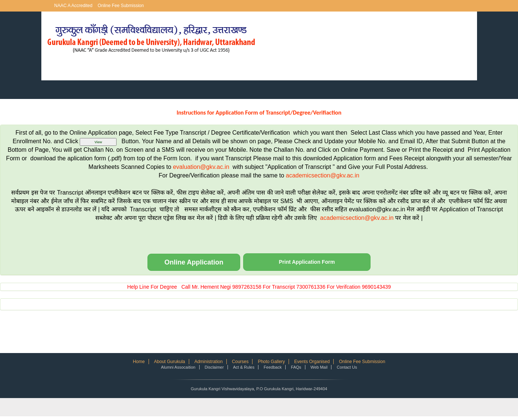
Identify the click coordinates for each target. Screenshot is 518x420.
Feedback (273, 367)
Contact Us (347, 367)
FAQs (296, 367)
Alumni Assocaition (178, 367)
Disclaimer (214, 367)
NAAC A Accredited (74, 6)
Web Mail (319, 367)
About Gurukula (170, 362)
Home (139, 362)
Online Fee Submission (121, 6)
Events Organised (312, 362)
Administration (209, 362)
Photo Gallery (271, 362)
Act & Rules (244, 367)
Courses (240, 362)
